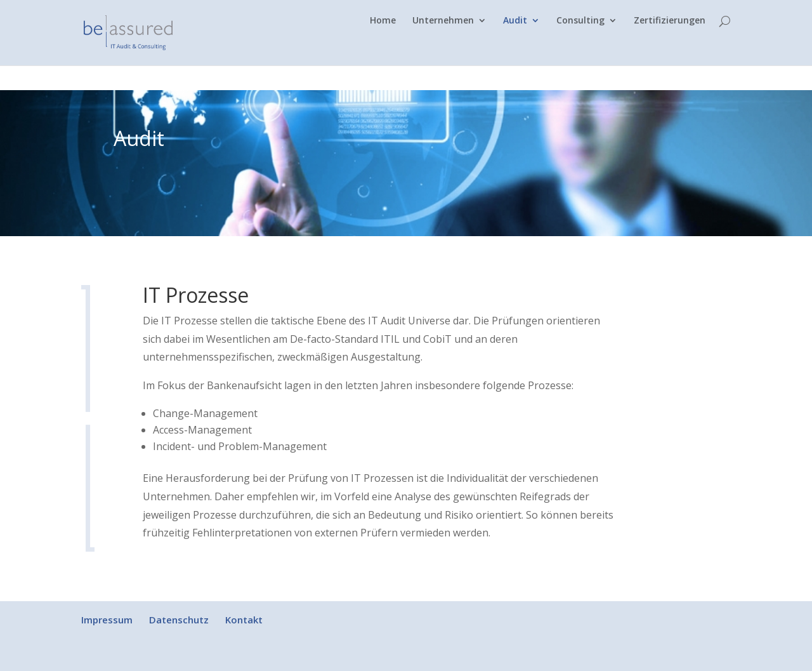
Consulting (580, 46)
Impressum (107, 620)
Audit (515, 46)
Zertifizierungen (670, 46)
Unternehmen (443, 46)
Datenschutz (179, 620)
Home (383, 46)
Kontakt (244, 620)
